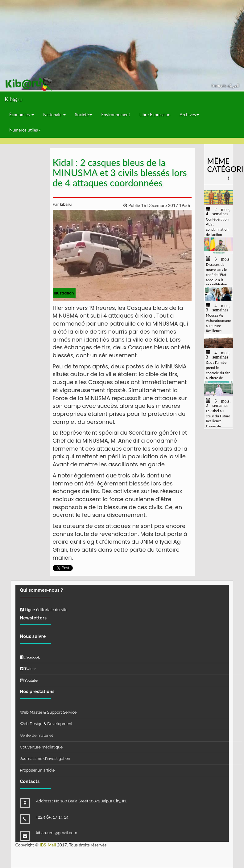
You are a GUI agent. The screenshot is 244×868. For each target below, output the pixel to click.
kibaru (65, 204)
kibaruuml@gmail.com (57, 833)
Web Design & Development (46, 724)
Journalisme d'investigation (45, 758)
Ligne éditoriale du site (44, 609)
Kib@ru (14, 99)
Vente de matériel (37, 735)
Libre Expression (155, 114)
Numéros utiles (25, 130)
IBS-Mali (48, 845)
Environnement (116, 114)
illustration (64, 293)
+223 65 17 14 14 (52, 817)
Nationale (54, 114)
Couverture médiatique (41, 747)
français (219, 85)
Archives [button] (189, 114)
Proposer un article (37, 770)
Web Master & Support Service (48, 712)
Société (83, 114)
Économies (22, 114)
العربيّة (233, 85)
